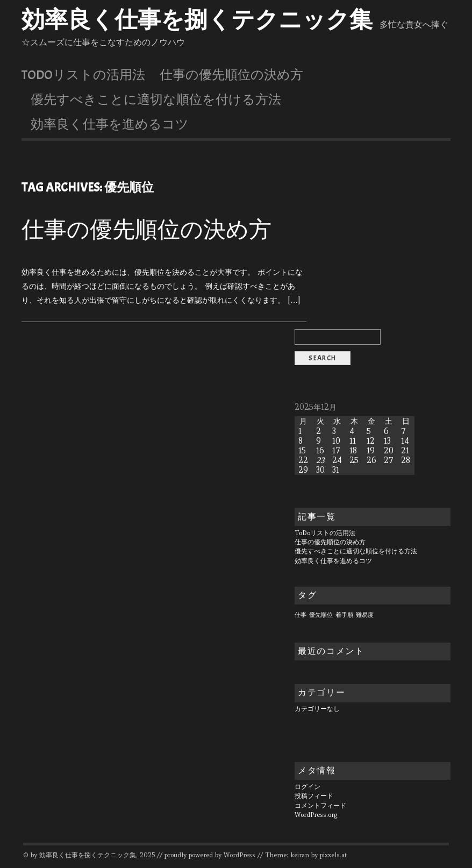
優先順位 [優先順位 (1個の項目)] (321, 615)
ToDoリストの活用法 (83, 75)
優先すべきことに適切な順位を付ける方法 (156, 99)
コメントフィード (320, 806)
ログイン (307, 787)
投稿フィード (314, 796)
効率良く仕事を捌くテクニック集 (197, 20)
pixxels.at (333, 855)
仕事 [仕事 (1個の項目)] (301, 615)
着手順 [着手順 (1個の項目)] (344, 615)
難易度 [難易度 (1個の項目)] (365, 615)
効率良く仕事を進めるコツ (110, 124)
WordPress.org (316, 815)
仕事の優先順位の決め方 (231, 75)
